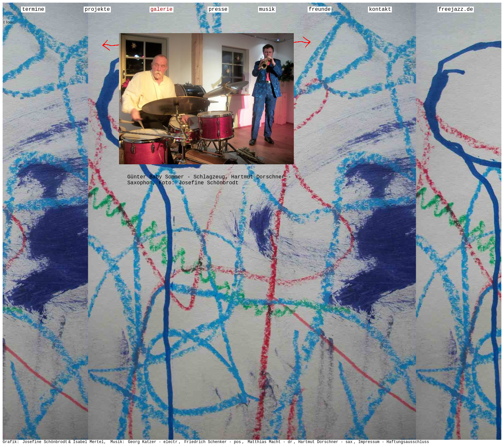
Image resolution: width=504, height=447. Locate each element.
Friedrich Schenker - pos (213, 442)
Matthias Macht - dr (270, 442)
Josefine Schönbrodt (209, 183)
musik (267, 10)
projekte (97, 10)
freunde (320, 10)
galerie (161, 10)
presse (218, 10)
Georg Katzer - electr (153, 442)
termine (33, 10)
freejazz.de (456, 10)
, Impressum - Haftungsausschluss (391, 442)
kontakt (380, 10)
